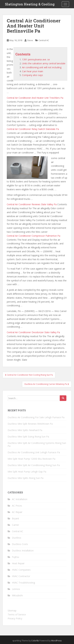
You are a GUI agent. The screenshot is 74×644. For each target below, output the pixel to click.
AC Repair (17, 512)
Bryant (15, 518)
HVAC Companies (21, 570)
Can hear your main (33, 71)
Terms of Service (17, 614)
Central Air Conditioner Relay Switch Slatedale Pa (33, 129)
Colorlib (35, 641)
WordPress (56, 641)
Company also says (32, 75)
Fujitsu (15, 557)
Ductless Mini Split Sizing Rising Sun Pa (28, 437)
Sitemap (12, 611)
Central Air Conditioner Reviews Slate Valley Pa (32, 204)
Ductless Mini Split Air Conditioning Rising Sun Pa (34, 465)
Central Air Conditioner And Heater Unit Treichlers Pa (35, 98)
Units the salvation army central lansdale (44, 63)
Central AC (44, 40)
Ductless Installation (23, 551)
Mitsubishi (17, 595)
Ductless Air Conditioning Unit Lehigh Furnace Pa (34, 452)
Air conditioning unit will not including (42, 67)
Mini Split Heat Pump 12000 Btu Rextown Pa (31, 459)
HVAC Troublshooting (23, 583)
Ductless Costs (20, 544)
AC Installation (20, 499)
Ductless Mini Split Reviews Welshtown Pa (30, 424)
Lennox (16, 589)
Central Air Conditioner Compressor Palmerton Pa (34, 236)
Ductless (17, 538)
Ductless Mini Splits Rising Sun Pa (25, 478)
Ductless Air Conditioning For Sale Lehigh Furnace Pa (36, 417)
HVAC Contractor (21, 576)
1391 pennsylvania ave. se (36, 59)
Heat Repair (18, 563)
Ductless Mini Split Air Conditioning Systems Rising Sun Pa (37, 444)
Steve (30, 40)
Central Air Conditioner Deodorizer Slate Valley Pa (33, 332)
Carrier (15, 525)
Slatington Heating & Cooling (30, 4)
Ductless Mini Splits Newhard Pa (25, 430)
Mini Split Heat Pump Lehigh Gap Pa (27, 472)
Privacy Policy (15, 618)
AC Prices (17, 506)
